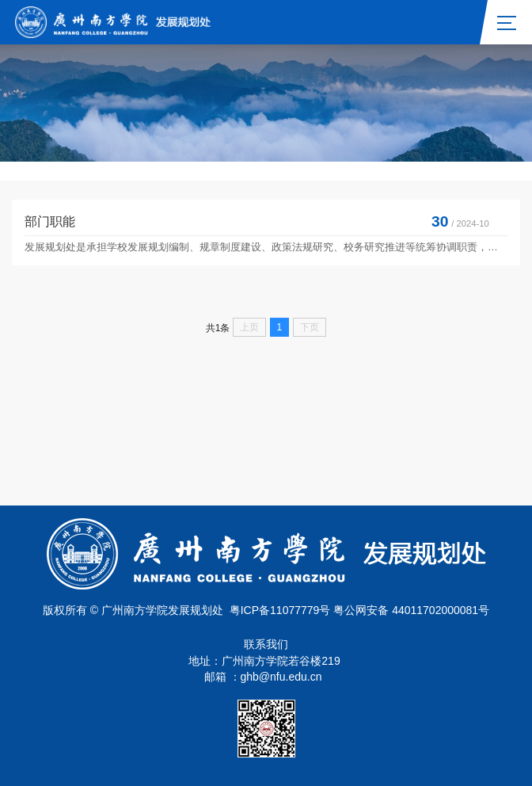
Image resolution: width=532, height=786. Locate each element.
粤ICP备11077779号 (280, 610)
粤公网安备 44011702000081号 (411, 610)
